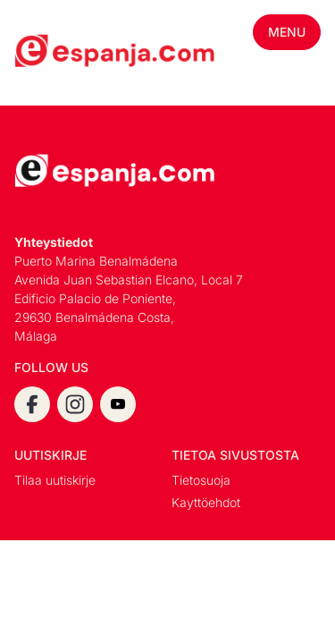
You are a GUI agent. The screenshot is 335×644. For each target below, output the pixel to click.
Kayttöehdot (206, 502)
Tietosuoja (201, 480)
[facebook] (32, 404)
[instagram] (75, 404)
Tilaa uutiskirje (55, 480)
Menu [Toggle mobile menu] (287, 32)
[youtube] (118, 404)
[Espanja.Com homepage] (57, 53)
